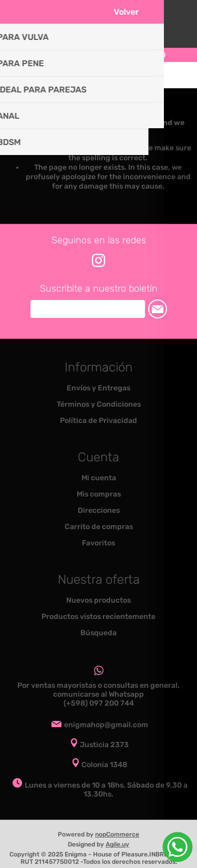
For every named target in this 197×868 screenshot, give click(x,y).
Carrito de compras (112, 75)
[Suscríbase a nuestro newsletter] (88, 309)
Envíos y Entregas (98, 388)
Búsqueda (98, 633)
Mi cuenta (99, 478)
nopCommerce (117, 834)
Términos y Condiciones (99, 404)
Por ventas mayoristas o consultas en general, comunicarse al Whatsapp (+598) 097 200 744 (98, 694)
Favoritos (98, 543)
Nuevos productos (98, 600)
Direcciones (99, 510)
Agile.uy (117, 844)
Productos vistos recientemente (98, 617)
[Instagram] (98, 260)
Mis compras (99, 494)
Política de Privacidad (98, 421)
